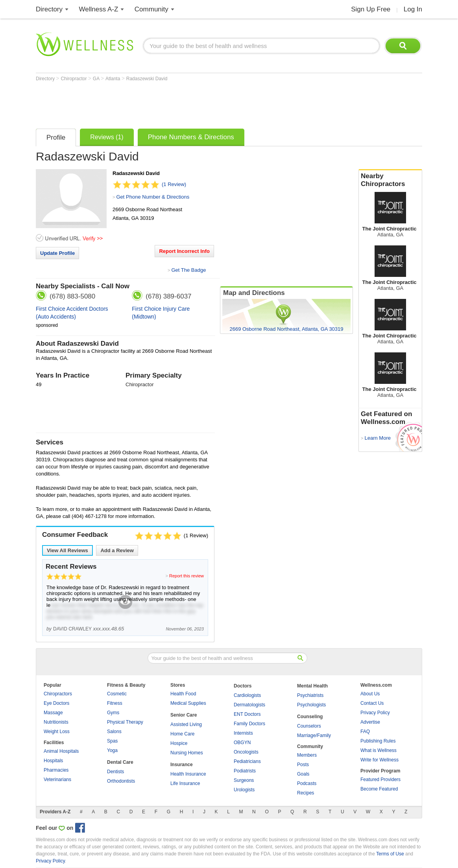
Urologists (244, 790)
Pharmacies (56, 770)
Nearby (390, 180)
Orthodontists (121, 781)
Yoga (112, 750)
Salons (114, 732)
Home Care (182, 734)
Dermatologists (249, 705)
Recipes (306, 793)
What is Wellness (379, 750)
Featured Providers (380, 780)
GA (97, 79)
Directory (49, 9)
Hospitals (53, 761)
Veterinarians (57, 780)
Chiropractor (74, 79)
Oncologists (246, 752)
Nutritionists (56, 722)
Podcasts (307, 783)
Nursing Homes (187, 753)
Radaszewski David (147, 79)
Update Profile (57, 253)
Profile (56, 137)
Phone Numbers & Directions (191, 137)
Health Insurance (188, 774)
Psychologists (311, 705)
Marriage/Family (314, 735)
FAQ (365, 732)
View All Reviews (67, 550)
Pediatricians (247, 761)
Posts (303, 765)
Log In (413, 9)
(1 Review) (174, 184)
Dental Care (120, 762)
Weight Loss (57, 732)
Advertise (370, 722)
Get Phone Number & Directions (153, 197)
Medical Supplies (188, 703)
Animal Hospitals (61, 751)
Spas (112, 741)
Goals (303, 774)
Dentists (115, 772)
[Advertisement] (179, 103)
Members (307, 755)
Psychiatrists (310, 695)
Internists (243, 733)
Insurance (182, 765)
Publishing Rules (378, 741)
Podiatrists (245, 771)
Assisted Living (186, 724)
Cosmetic (117, 694)
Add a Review (117, 550)
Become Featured (379, 789)
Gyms (113, 713)
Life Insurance (185, 783)
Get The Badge (188, 270)
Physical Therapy (125, 722)
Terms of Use (390, 854)
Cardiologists (247, 695)
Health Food (183, 694)
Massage (53, 713)
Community (151, 9)
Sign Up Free (371, 9)
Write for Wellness (380, 760)
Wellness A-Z (99, 9)
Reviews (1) (107, 137)
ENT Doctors (247, 714)
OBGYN (242, 743)
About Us (370, 694)
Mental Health (312, 686)
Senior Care (184, 715)
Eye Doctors (56, 703)
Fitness (115, 703)
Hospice (179, 743)
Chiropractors (58, 694)
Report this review (187, 576)
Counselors (309, 726)
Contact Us (372, 703)
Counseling (310, 717)
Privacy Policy (375, 713)
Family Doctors (249, 724)
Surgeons (244, 780)
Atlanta (114, 79)
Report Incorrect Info (184, 251)
